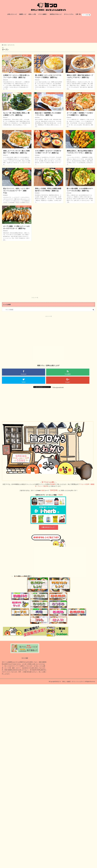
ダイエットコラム (69, 14)
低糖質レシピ (23, 14)
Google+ (68, 382)
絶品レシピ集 (32, 14)
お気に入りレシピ (12, 14)
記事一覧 (78, 14)
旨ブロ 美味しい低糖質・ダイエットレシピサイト (71, 681)
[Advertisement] (48, 30)
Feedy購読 (68, 374)
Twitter (24, 382)
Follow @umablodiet (58, 387)
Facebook (24, 374)
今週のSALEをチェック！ (48, 527)
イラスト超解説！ (43, 14)
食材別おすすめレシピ (56, 14)
